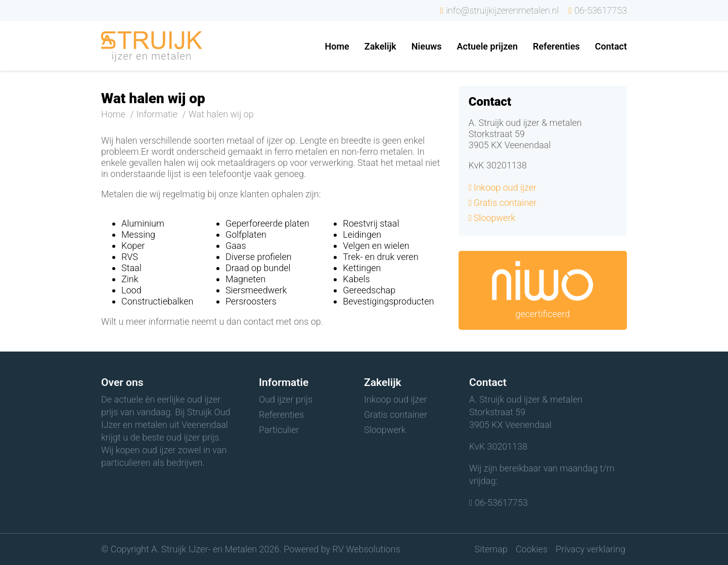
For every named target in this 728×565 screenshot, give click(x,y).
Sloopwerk (495, 218)
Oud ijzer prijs (286, 399)
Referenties (281, 415)
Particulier (279, 430)
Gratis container (505, 203)
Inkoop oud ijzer (505, 187)
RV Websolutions (367, 549)
